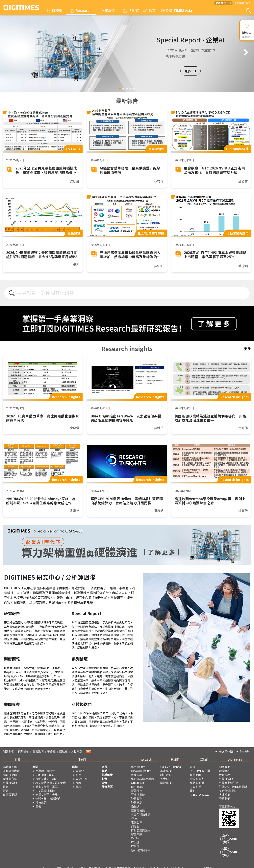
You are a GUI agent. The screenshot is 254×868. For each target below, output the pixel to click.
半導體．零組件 (45, 771)
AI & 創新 (195, 787)
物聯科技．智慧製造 (48, 799)
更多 (190, 71)
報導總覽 (107, 775)
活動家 (131, 10)
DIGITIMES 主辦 (200, 771)
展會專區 (107, 787)
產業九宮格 (10, 779)
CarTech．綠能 (45, 775)
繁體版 (219, 3)
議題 (104, 767)
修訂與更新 (10, 795)
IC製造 (135, 846)
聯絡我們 (225, 799)
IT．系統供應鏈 (45, 791)
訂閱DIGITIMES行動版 (233, 787)
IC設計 (135, 842)
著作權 (51, 751)
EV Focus (137, 787)
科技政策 (41, 803)
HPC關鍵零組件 (141, 771)
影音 (149, 10)
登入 (248, 3)
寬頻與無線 (138, 811)
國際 (78, 783)
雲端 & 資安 (197, 779)
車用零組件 (138, 767)
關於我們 (9, 751)
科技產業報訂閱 (229, 783)
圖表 (38, 807)
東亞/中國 (82, 779)
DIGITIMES (235, 760)
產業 (35, 767)
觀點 (104, 771)
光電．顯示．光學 (47, 795)
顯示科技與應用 (141, 850)
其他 (192, 791)
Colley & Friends (171, 767)
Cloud (135, 818)
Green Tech (138, 783)
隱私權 (63, 751)
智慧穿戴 (137, 834)
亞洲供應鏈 (138, 795)
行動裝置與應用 (141, 830)
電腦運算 (137, 822)
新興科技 (137, 791)
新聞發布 (23, 751)
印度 (78, 775)
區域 (75, 767)
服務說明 (38, 751)
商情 (104, 783)
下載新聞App (227, 807)
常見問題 (77, 751)
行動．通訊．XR (46, 779)
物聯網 (135, 807)
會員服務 (225, 775)
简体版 (227, 3)
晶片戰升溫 (10, 767)
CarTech (136, 838)
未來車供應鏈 (11, 771)
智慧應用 (195, 775)
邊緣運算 (137, 775)
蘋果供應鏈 (10, 775)
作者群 (165, 779)
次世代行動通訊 (141, 814)
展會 (6, 787)
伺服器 (135, 826)
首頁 (18, 760)
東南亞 (80, 771)
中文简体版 (226, 751)
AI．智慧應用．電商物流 (51, 783)
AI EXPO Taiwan (200, 795)
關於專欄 (166, 783)
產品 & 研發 (197, 783)
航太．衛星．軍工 (47, 787)
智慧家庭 (137, 803)
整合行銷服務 (227, 791)
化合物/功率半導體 (142, 779)
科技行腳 (166, 775)
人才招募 (225, 795)
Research (81, 10)
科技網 (55, 10)
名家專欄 (166, 771)
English (244, 751)
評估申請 (239, 3)
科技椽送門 (10, 783)
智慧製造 (137, 799)
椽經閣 (107, 10)
